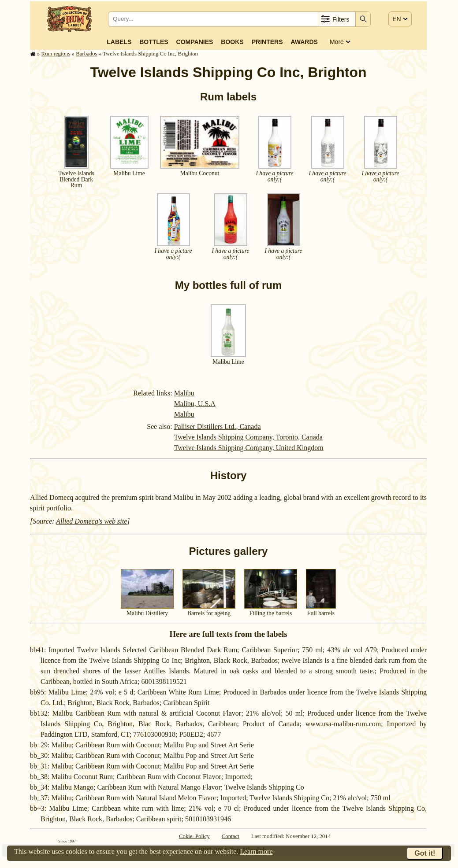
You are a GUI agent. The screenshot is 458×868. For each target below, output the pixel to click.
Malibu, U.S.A (195, 404)
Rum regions (56, 54)
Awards (304, 42)
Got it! (425, 853)
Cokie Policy (194, 836)
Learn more (256, 851)
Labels (119, 42)
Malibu (184, 393)
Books (232, 42)
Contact (231, 836)
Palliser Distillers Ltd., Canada (218, 427)
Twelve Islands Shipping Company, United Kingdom (249, 448)
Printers (267, 42)
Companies (195, 42)
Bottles (154, 42)
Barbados (86, 54)
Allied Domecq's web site (91, 521)
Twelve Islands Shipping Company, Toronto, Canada (248, 437)
